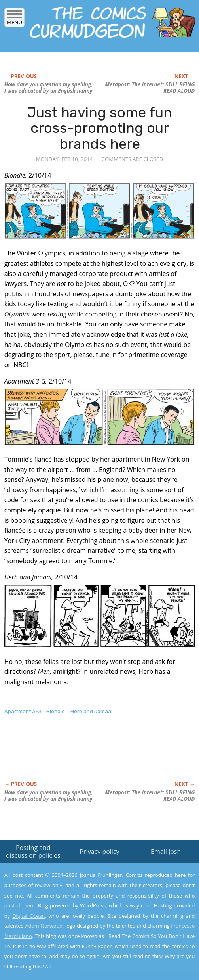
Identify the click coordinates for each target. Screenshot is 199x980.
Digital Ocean (28, 916)
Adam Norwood (44, 926)
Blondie (56, 711)
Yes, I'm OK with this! (132, 951)
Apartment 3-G (23, 711)
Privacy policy (99, 852)
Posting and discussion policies (33, 851)
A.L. (49, 967)
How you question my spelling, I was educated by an (48, 88)
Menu (14, 20)
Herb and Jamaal (91, 711)
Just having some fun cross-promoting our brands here (100, 128)
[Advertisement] (97, 756)
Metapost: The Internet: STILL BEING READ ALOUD (150, 88)
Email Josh (166, 852)
